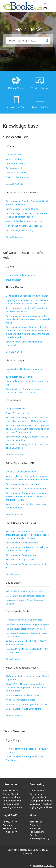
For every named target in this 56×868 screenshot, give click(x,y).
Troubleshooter (13, 280)
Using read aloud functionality (21, 275)
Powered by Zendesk (43, 865)
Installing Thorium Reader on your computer (28, 624)
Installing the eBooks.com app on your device (25, 371)
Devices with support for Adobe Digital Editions (25, 602)
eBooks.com (26, 850)
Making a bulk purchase (41, 801)
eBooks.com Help (16, 137)
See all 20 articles (15, 237)
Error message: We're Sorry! (20, 230)
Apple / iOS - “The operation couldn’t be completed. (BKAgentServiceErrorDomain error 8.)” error (27, 687)
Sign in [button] (47, 8)
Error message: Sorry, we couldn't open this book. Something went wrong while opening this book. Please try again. (27, 429)
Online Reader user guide (19, 413)
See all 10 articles (15, 352)
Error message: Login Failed (20, 560)
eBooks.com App (15, 360)
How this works (10, 791)
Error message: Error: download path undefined (24, 343)
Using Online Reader (16, 409)
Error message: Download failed (22, 543)
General (10, 146)
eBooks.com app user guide (20, 377)
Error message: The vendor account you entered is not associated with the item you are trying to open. (27, 496)
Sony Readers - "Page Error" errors (23, 709)
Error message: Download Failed (22, 209)
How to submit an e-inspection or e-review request (27, 750)
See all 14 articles (15, 574)
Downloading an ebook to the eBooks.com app (27, 383)
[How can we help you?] (28, 41)
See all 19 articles (15, 659)
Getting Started (13, 154)
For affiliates (36, 828)
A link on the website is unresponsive (24, 226)
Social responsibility (39, 838)
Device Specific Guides (18, 611)
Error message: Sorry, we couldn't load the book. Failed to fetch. (27, 438)
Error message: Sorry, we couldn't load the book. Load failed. (27, 446)
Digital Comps (13, 740)
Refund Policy (10, 832)
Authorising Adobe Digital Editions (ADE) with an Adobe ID (26, 643)
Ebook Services (14, 731)
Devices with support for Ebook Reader (25, 596)
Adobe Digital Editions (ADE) (21, 463)
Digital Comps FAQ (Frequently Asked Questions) (25, 758)
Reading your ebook (16, 173)
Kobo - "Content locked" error (20, 700)
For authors (35, 825)
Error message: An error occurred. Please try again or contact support (27, 215)
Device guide (36, 794)
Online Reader (14, 400)
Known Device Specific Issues (22, 668)
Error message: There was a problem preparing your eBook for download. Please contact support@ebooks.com (27, 535)
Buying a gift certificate (41, 807)
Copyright (8, 825)
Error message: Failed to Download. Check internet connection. (27, 203)
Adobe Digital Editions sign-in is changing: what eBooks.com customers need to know (27, 478)
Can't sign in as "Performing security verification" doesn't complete (24, 391)
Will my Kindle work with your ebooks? (25, 591)
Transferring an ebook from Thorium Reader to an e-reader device (28, 310)
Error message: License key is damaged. (26, 489)
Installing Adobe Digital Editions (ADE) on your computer (26, 635)
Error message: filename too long (22, 484)
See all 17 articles (15, 184)
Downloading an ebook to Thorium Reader (27, 296)
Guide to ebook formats (17, 177)
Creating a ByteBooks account (21, 472)
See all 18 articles (15, 455)
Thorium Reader (14, 287)
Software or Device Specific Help (23, 255)
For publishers (37, 832)
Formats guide (37, 791)
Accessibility (36, 822)
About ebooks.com (12, 801)
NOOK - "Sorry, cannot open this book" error (28, 704)
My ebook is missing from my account (24, 221)
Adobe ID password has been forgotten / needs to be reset (26, 506)
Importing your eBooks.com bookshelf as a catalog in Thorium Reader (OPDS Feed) (27, 302)
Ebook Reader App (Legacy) (21, 523)
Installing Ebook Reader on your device (25, 629)
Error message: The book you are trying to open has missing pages (27, 549)
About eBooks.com (15, 164)
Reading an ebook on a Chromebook (24, 620)
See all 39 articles (15, 514)
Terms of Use (9, 828)
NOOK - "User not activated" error (23, 695)
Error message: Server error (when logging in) (27, 566)
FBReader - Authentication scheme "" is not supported (27, 678)
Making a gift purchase (41, 804)
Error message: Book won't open (22, 555)
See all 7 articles (14, 716)
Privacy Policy (10, 822)
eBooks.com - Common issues (22, 193)
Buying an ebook (14, 168)
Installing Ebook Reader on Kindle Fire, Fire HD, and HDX (27, 651)
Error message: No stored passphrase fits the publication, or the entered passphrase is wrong (28, 319)
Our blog (34, 835)
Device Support (14, 583)
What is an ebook (14, 159)
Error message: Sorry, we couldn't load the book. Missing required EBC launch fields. (27, 419)
